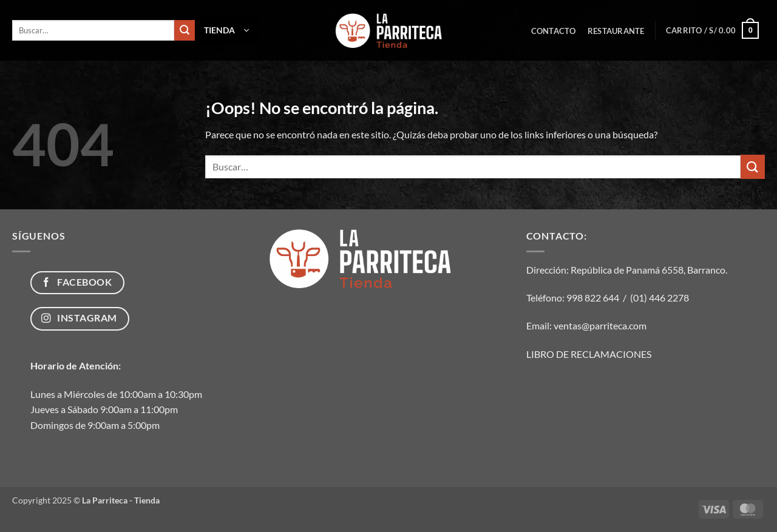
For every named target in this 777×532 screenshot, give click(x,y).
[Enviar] (185, 30)
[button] (226, 30)
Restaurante (616, 31)
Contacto (554, 31)
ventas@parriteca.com (600, 325)
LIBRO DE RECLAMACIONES (589, 354)
